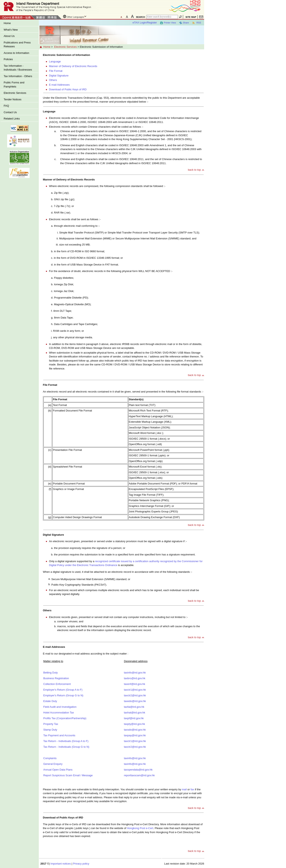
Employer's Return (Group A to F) (63, 690)
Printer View (168, 23)
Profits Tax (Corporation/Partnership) (65, 718)
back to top (194, 170)
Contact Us (10, 112)
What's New (11, 30)
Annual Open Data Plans (58, 770)
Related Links (12, 119)
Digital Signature (59, 76)
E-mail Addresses (59, 85)
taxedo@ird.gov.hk (135, 701)
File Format (56, 71)
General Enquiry (53, 764)
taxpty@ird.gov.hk (134, 724)
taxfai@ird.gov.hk (134, 707)
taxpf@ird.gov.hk (134, 718)
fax (192, 789)
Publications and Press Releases (17, 45)
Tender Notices (13, 99)
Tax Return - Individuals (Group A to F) (66, 741)
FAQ (6, 106)
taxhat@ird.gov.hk (135, 713)
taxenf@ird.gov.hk (135, 684)
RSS (196, 23)
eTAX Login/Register (145, 23)
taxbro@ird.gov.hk (135, 678)
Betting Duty (51, 673)
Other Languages (75, 17)
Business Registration (56, 678)
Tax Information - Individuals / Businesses (18, 68)
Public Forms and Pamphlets (14, 85)
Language (55, 61)
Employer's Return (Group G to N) (63, 695)
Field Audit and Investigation (60, 707)
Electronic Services (15, 93)
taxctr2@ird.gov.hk (135, 695)
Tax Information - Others (18, 76)
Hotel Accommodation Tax (59, 713)
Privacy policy (81, 864)
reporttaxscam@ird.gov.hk (139, 775)
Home (7, 23)
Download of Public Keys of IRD (68, 89)
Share (184, 23)
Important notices (61, 864)
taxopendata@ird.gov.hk (138, 770)
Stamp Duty (50, 730)
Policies (8, 59)
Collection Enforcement (57, 684)
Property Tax (51, 724)
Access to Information (16, 53)
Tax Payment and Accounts (59, 735)
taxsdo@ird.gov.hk (135, 730)
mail (184, 789)
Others (53, 80)
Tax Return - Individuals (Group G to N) (66, 747)
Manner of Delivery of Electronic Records (73, 66)
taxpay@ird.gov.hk (135, 735)
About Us (9, 36)
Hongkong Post (140, 828)
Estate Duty (50, 701)
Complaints (50, 758)
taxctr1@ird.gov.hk (135, 690)
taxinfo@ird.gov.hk (135, 673)
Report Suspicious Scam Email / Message (68, 775)
